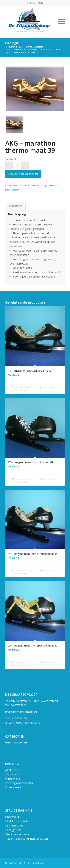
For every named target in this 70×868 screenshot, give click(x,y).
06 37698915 (19, 705)
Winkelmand (13, 779)
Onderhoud (12, 817)
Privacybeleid (13, 787)
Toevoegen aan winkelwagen (23, 174)
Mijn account (13, 774)
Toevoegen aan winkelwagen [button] (21, 389)
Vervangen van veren (18, 834)
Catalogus (12, 43)
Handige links (13, 830)
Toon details (48, 387)
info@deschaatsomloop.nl (21, 712)
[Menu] (60, 22)
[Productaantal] (17, 165)
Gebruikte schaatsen (29, 185)
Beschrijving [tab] (15, 206)
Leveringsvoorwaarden (19, 783)
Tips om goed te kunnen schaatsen (27, 839)
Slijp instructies (14, 825)
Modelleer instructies (18, 821)
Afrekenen (11, 770)
